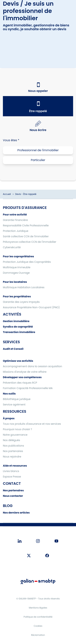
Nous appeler (38, 91)
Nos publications (13, 446)
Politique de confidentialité (38, 617)
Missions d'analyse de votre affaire (25, 372)
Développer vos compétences (22, 377)
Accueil (7, 194)
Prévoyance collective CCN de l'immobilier (30, 242)
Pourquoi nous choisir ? (18, 429)
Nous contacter (13, 496)
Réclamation (38, 635)
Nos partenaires (13, 451)
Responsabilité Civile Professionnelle (26, 225)
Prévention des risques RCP (20, 383)
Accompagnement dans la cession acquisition (32, 366)
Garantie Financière (15, 220)
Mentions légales (38, 608)
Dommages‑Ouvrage (16, 273)
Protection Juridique (16, 231)
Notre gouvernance (15, 435)
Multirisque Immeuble (17, 267)
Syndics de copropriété (18, 327)
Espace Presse (12, 477)
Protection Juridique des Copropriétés (27, 262)
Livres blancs (11, 471)
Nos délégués (12, 440)
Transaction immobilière (19, 332)
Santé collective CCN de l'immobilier (26, 236)
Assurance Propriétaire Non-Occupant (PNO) (31, 307)
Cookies (38, 626)
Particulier (38, 160)
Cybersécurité (12, 247)
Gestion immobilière (16, 321)
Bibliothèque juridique (17, 399)
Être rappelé (38, 111)
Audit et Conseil (13, 349)
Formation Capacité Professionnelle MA (28, 388)
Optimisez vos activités (18, 361)
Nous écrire (38, 130)
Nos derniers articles (16, 513)
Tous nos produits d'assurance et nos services (32, 424)
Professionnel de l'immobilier (38, 150)
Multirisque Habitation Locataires (24, 287)
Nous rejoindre (12, 457)
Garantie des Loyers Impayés (21, 302)
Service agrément (14, 405)
